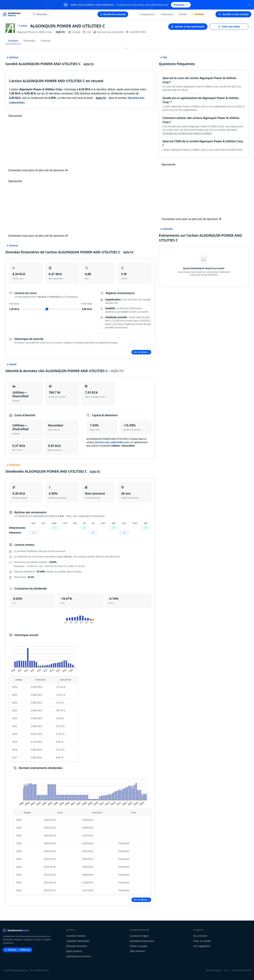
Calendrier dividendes (78, 941)
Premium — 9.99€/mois (17, 950)
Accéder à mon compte (233, 14)
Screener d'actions (76, 936)
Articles (183, 14)
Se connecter (200, 936)
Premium (198, 14)
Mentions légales (214, 970)
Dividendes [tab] (29, 41)
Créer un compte (202, 941)
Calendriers (168, 14)
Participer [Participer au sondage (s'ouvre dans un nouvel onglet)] (181, 5)
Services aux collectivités (109, 32)
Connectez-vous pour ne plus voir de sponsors (38, 170)
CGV (227, 970)
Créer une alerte (229, 27)
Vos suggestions (202, 946)
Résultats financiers (77, 946)
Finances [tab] (46, 41)
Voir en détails (141, 352)
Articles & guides (139, 946)
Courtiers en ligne (139, 936)
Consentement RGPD (241, 970)
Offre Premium (137, 951)
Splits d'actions (74, 951)
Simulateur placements (142, 941)
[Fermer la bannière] (250, 5)
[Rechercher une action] (63, 14)
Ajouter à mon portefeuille (188, 27)
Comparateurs (148, 14)
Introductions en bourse (79, 956)
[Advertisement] (80, 143)
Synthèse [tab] (13, 41)
